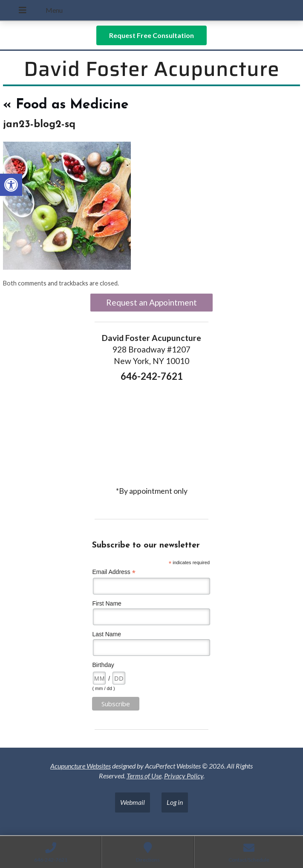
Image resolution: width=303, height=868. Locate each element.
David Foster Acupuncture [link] (152, 69)
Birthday (103, 665)
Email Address (114, 572)
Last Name (107, 634)
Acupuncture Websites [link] (81, 766)
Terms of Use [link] (144, 776)
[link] (11, 185)
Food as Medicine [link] (66, 105)
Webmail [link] (133, 802)
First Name (107, 603)
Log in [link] (175, 802)
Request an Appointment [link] (151, 302)
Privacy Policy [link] (184, 776)
